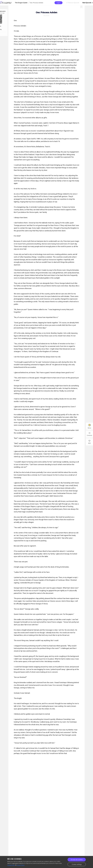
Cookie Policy (11, 865)
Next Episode (88, 3)
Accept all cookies (77, 860)
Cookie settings (77, 864)
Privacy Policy (20, 865)
